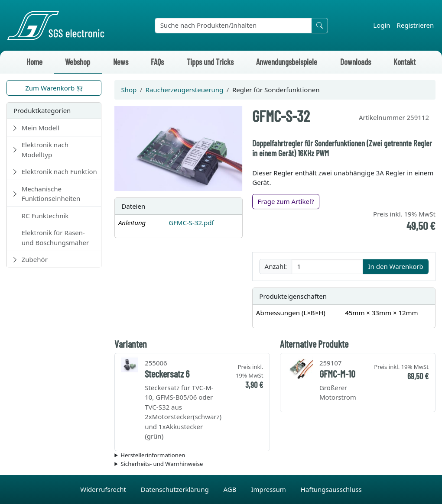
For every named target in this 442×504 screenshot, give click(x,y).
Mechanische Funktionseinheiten (51, 194)
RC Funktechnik (45, 216)
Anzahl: (276, 266)
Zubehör (35, 259)
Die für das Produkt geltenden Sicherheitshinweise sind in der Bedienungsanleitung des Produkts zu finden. (275, 464)
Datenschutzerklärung (176, 489)
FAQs (157, 62)
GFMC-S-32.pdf (191, 223)
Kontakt (405, 62)
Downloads (356, 62)
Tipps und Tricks (210, 62)
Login (382, 25)
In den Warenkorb (395, 266)
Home (34, 62)
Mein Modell (41, 128)
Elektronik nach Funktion (59, 171)
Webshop (78, 62)
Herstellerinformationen (153, 455)
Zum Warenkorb (54, 88)
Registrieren (416, 25)
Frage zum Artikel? (286, 201)
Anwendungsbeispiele (287, 62)
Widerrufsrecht (104, 489)
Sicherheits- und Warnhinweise (162, 464)
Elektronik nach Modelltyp (45, 150)
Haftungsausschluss (331, 489)
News (121, 62)
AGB (231, 489)
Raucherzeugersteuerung (185, 90)
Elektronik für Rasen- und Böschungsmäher (55, 237)
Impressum (269, 489)
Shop (129, 90)
